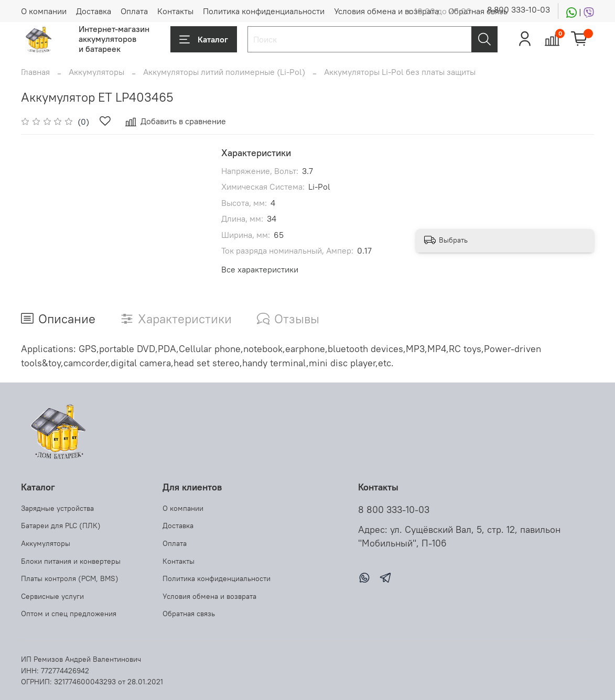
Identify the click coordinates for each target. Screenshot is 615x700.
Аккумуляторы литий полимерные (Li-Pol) (224, 72)
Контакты (175, 11)
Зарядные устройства (57, 508)
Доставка (94, 11)
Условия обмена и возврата (386, 11)
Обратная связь (478, 11)
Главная (35, 72)
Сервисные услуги (52, 596)
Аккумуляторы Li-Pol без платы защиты (400, 72)
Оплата (134, 11)
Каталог (204, 39)
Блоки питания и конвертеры (71, 561)
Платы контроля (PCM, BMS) (70, 578)
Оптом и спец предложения (69, 614)
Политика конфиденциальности (264, 11)
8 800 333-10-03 (519, 9)
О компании (44, 11)
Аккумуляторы (96, 72)
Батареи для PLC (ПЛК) (61, 526)
